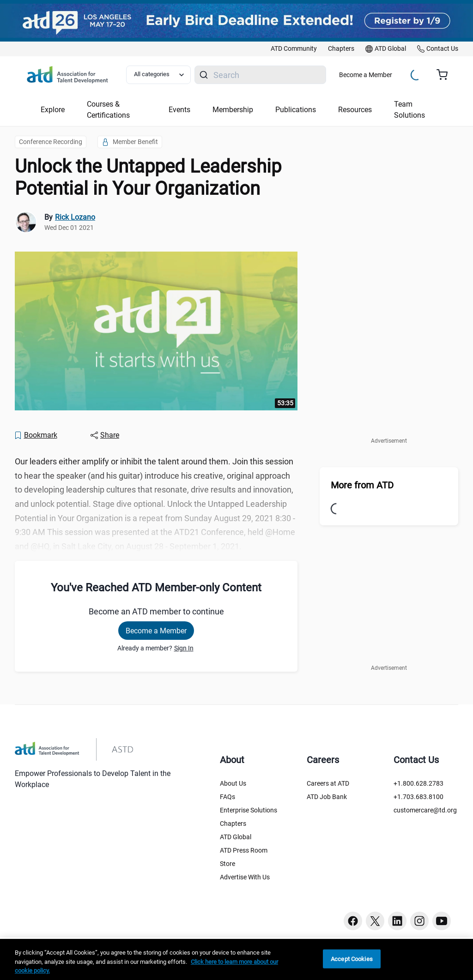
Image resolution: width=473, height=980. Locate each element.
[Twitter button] (375, 921)
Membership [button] (233, 110)
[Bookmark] (36, 435)
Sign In (184, 648)
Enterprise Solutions (249, 810)
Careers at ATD (328, 783)
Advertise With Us (245, 877)
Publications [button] (296, 110)
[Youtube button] (442, 921)
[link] (294, 49)
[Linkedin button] (397, 921)
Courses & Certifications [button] (108, 110)
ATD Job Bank (327, 797)
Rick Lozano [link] (75, 217)
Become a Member (366, 75)
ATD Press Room (244, 850)
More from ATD (362, 485)
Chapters (233, 824)
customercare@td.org (425, 810)
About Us (233, 783)
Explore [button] (53, 110)
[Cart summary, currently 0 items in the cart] (446, 75)
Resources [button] (355, 110)
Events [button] (179, 110)
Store (227, 864)
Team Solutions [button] (409, 110)
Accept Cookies (352, 959)
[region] (236, 959)
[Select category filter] (158, 75)
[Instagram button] (419, 921)
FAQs (227, 797)
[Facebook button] (353, 921)
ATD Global (236, 837)
